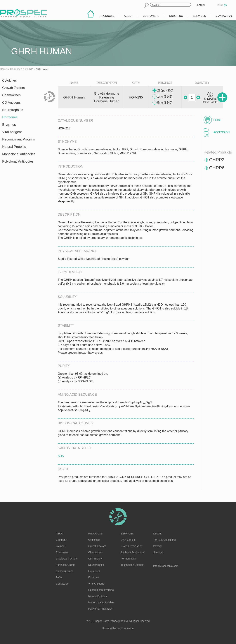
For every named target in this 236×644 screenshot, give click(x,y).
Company (61, 540)
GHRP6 (217, 168)
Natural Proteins (14, 147)
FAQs (59, 577)
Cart (222, 5)
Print (217, 120)
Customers (62, 552)
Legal (157, 534)
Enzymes (9, 125)
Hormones (10, 117)
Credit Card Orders (67, 559)
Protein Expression (132, 546)
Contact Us (62, 584)
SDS (61, 456)
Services (127, 534)
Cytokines (9, 80)
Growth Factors (14, 88)
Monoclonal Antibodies (19, 154)
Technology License (132, 565)
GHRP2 (217, 160)
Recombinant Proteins (19, 139)
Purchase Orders (66, 565)
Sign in (201, 5)
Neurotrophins (13, 110)
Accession (221, 132)
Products (96, 534)
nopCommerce (125, 628)
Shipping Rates (65, 571)
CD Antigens (11, 103)
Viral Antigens (12, 132)
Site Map (158, 552)
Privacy (157, 546)
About (60, 534)
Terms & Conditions (164, 540)
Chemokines (11, 95)
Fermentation (128, 559)
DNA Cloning (128, 540)
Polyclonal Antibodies (18, 161)
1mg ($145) (162, 97)
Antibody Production (132, 552)
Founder (61, 546)
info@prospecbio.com (166, 566)
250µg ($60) (163, 91)
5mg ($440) (162, 103)
